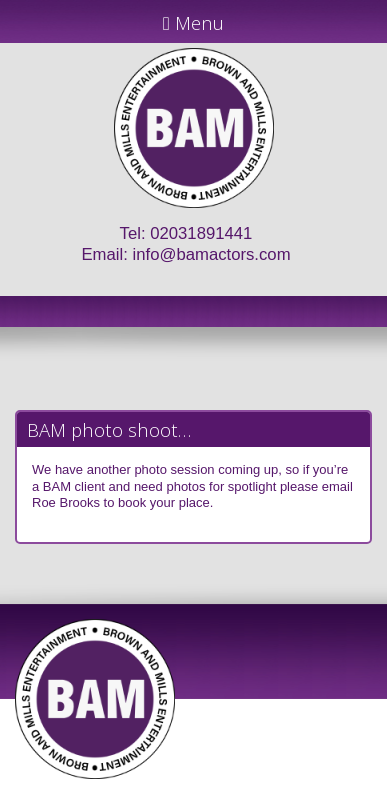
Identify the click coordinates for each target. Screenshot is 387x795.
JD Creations (151, 786)
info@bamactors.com (212, 254)
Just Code (324, 786)
